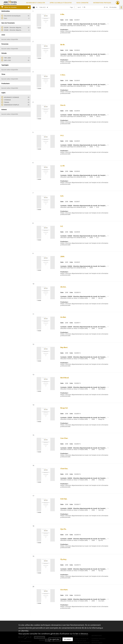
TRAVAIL (7, 102)
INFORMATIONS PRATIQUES (102, 3)
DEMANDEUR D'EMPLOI (12, 105)
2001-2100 (7, 60)
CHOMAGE (7, 100)
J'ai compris (68, 639)
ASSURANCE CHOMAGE (11, 97)
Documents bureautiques (12, 16)
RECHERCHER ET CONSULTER (36, 3)
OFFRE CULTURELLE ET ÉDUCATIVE (61, 3)
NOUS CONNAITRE (82, 3)
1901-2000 (7, 58)
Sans (6, 18)
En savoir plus (55, 639)
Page (71, 7)
